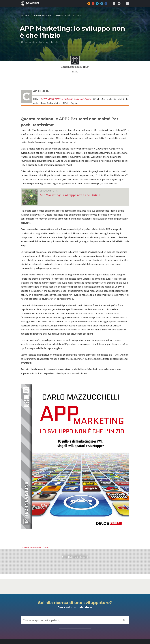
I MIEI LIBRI (25, 15)
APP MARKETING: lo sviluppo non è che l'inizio (66, 99)
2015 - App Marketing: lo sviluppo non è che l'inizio (57, 15)
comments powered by (35, 547)
